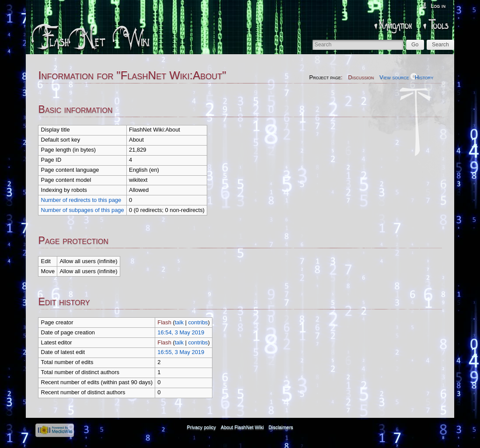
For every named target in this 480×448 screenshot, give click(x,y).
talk (179, 322)
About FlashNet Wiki (242, 427)
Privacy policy (202, 427)
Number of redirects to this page (81, 200)
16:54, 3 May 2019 (181, 332)
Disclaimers (281, 427)
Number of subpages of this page (83, 210)
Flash (164, 322)
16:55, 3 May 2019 (181, 352)
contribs (198, 322)
